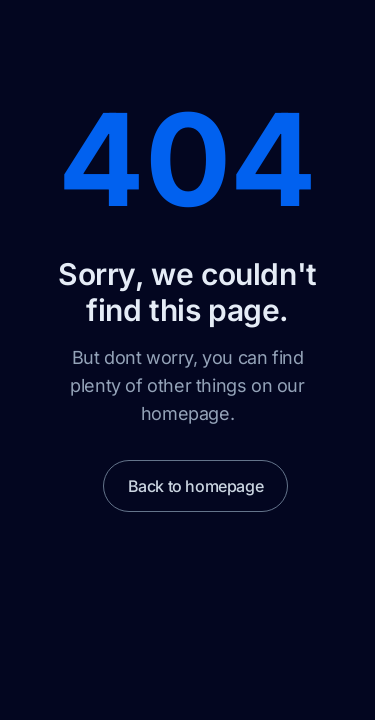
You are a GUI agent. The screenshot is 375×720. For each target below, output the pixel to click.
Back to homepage (196, 486)
